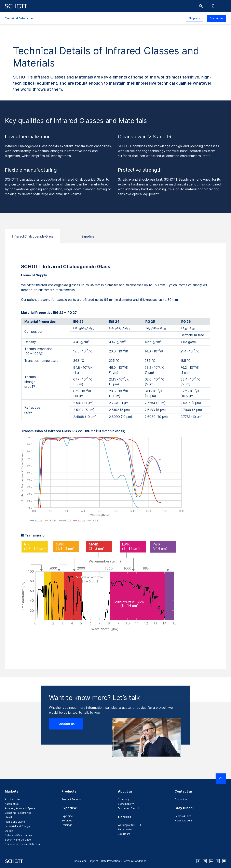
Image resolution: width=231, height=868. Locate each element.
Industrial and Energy (17, 826)
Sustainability (126, 804)
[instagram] (205, 861)
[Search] (201, 6)
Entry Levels (125, 829)
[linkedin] (211, 861)
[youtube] (224, 861)
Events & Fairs (183, 816)
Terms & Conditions (135, 861)
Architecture (12, 799)
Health (9, 817)
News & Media (183, 821)
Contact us (216, 18)
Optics (9, 831)
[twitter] (218, 861)
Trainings (67, 825)
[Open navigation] (224, 6)
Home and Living (15, 822)
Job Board (124, 834)
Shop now (195, 18)
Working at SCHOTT (130, 825)
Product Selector (72, 799)
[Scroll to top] (221, 779)
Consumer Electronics (18, 813)
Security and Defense (18, 840)
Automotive (12, 804)
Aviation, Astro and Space (20, 808)
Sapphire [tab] (88, 236)
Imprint (94, 861)
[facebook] (198, 861)
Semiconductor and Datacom (22, 844)
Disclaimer (80, 861)
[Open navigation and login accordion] (212, 6)
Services (67, 821)
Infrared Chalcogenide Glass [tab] (33, 236)
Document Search (129, 808)
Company (124, 799)
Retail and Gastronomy (18, 835)
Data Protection (110, 861)
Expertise (67, 816)
